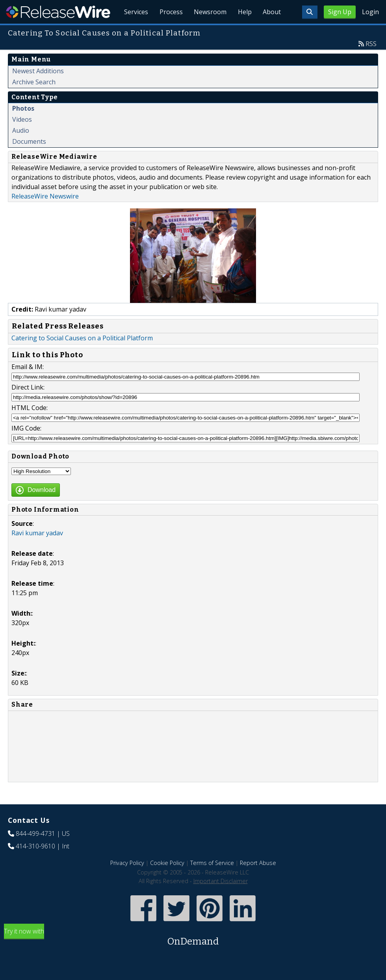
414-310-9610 (35, 864)
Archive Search (34, 100)
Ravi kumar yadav (37, 551)
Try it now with (193, 956)
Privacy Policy (127, 881)
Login (370, 12)
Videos (22, 137)
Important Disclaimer (221, 899)
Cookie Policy (167, 881)
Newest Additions (38, 89)
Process (166, 32)
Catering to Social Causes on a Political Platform (82, 356)
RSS (371, 62)
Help (242, 32)
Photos (23, 126)
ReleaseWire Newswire (45, 214)
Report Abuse (258, 881)
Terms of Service (212, 881)
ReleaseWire (58, 12)
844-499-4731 (35, 852)
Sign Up (340, 12)
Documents (29, 160)
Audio (21, 148)
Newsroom (207, 32)
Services (130, 32)
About (271, 32)
